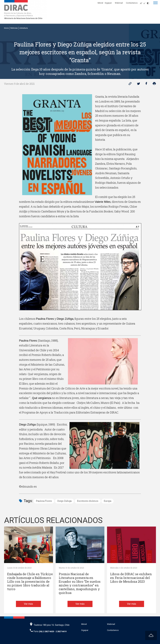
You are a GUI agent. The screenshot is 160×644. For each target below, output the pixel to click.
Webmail (119, 3)
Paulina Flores (44, 501)
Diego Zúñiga (64, 501)
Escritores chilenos (88, 501)
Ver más (28, 604)
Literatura (24, 28)
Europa (107, 501)
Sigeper (108, 3)
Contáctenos (132, 3)
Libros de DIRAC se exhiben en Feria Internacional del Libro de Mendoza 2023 (131, 578)
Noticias (14, 28)
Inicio (6, 28)
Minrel (100, 3)
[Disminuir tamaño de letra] (145, 2)
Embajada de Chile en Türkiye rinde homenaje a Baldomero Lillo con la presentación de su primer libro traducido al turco (30, 582)
